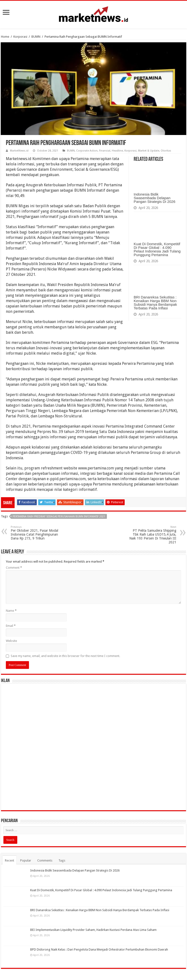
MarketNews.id (19, 151)
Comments (45, 860)
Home (5, 37)
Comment (14, 568)
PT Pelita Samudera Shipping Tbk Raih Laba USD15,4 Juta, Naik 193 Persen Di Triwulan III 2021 (151, 535)
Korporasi (20, 37)
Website (11, 641)
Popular (26, 860)
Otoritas (166, 151)
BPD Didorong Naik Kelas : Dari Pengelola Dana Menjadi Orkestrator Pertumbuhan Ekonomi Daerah (99, 949)
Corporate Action (87, 151)
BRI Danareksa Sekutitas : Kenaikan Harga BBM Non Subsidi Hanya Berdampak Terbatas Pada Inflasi (155, 303)
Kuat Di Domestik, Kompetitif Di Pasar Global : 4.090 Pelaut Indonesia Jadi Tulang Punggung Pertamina (157, 249)
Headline (117, 151)
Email (11, 626)
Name (11, 611)
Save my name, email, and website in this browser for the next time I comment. (65, 656)
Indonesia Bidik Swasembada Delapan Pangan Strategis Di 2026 (154, 198)
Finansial (105, 151)
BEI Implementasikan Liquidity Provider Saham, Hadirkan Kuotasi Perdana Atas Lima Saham (93, 930)
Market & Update (149, 151)
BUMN (36, 37)
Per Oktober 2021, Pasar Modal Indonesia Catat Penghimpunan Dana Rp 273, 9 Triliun (36, 533)
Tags (62, 860)
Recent (9, 860)
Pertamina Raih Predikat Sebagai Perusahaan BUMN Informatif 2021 (59, 517)
